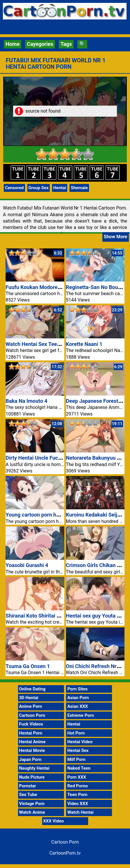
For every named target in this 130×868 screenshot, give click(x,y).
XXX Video (54, 821)
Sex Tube (28, 795)
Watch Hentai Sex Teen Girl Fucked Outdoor (57, 344)
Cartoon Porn (32, 715)
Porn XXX (76, 777)
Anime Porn (31, 706)
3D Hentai (29, 698)
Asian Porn (78, 698)
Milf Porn (76, 759)
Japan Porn (30, 759)
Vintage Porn (32, 804)
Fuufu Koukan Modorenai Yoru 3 (43, 287)
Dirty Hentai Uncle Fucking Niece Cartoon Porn (60, 458)
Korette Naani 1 (84, 344)
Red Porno (77, 786)
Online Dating (32, 689)
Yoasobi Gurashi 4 (27, 565)
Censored (14, 188)
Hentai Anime (32, 742)
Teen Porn (77, 795)
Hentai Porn (31, 733)
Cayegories (40, 44)
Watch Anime (32, 812)
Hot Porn (76, 733)
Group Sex (39, 188)
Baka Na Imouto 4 (26, 401)
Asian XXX (77, 706)
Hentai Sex (78, 750)
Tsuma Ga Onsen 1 (28, 666)
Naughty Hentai (34, 768)
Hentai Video (80, 742)
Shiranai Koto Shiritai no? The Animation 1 (55, 616)
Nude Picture (32, 777)
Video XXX (78, 804)
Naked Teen (79, 768)
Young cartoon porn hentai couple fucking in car (62, 515)
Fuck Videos (31, 724)
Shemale (79, 188)
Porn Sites (77, 689)
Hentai (60, 188)
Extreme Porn (80, 715)
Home (13, 44)
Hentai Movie (32, 750)
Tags (66, 44)
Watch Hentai (80, 812)
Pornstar (28, 786)
